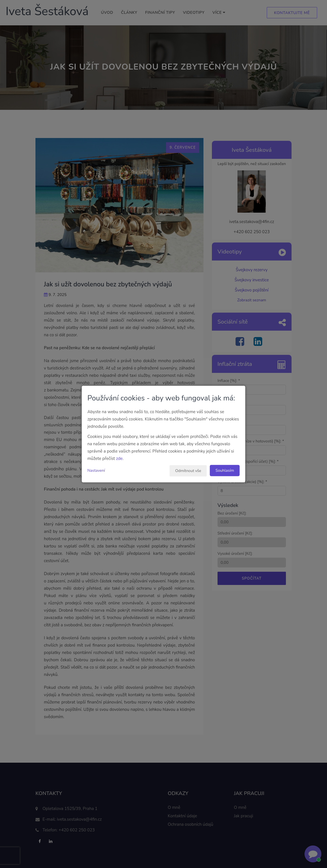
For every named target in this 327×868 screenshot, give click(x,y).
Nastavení (96, 470)
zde (119, 458)
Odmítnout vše (188, 470)
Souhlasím (225, 470)
